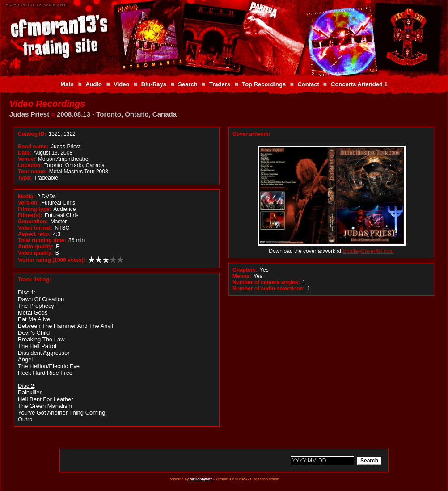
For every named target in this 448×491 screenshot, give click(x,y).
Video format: (35, 228)
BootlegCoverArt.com (368, 251)
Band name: (33, 147)
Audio (94, 84)
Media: (26, 197)
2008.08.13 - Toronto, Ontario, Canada (117, 114)
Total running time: (42, 240)
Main (67, 84)
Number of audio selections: (268, 289)
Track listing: (34, 280)
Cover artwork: (251, 134)
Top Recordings (264, 84)
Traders (220, 84)
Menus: (242, 276)
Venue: (27, 159)
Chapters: (245, 270)
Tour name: (32, 172)
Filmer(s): (30, 215)
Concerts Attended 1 (359, 84)
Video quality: (35, 253)
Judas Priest (29, 114)
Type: (25, 178)
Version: (28, 203)
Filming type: (35, 209)
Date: (25, 153)
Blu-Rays (154, 84)
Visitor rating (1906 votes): (52, 260)
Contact (308, 84)
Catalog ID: (32, 134)
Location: (30, 165)
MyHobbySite (201, 479)
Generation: (33, 222)
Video (121, 84)
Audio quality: (36, 247)
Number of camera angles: (266, 282)
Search (188, 84)
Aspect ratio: (34, 234)
